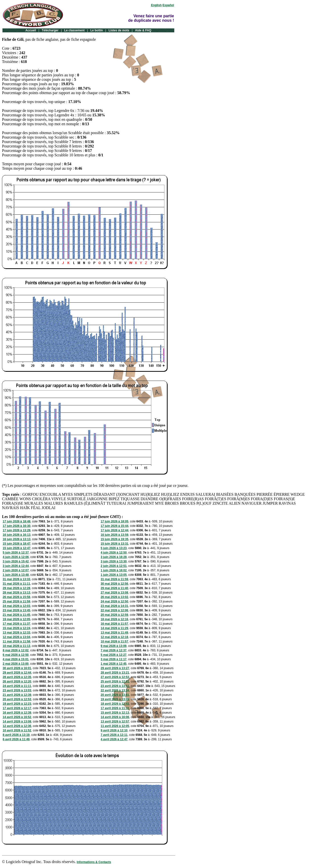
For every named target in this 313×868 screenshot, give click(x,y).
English (156, 5)
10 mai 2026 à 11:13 (16, 646)
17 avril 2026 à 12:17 (17, 708)
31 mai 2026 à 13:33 (16, 579)
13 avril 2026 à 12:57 (115, 722)
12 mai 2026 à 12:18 (114, 637)
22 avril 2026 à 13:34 (115, 690)
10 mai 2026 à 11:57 (114, 641)
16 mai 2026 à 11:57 (114, 624)
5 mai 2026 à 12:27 (114, 655)
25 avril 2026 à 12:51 (115, 682)
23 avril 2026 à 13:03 (17, 690)
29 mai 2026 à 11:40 (114, 588)
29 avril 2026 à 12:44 (17, 673)
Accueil (31, 30)
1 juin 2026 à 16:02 (114, 570)
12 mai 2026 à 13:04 (16, 637)
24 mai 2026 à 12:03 (16, 606)
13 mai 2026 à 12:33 (16, 633)
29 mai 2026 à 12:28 (16, 588)
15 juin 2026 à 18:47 (17, 544)
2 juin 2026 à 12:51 (114, 566)
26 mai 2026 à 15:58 (16, 597)
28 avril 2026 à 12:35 (17, 677)
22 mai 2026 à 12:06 (114, 610)
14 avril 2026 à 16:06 (115, 717)
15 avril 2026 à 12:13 (115, 713)
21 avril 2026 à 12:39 (17, 695)
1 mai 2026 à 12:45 (114, 664)
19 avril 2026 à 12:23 (17, 704)
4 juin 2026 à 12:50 (114, 553)
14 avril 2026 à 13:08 (17, 722)
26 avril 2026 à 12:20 (17, 682)
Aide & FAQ (143, 30)
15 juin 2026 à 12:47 (17, 548)
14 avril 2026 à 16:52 (17, 717)
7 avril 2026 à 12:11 (114, 735)
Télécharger (50, 30)
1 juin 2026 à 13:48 (16, 575)
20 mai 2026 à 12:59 (114, 615)
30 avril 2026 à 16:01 (17, 668)
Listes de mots (119, 30)
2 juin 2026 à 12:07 (16, 570)
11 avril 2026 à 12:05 (115, 726)
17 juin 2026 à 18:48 (17, 521)
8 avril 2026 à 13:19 (16, 735)
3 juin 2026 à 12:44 (16, 566)
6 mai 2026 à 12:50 (16, 655)
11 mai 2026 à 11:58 (16, 641)
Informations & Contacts (94, 862)
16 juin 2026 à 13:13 (17, 539)
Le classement (74, 30)
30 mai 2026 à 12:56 (114, 584)
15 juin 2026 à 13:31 (115, 544)
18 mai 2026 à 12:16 (114, 619)
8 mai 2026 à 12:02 (16, 650)
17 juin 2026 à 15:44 (115, 526)
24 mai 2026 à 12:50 (114, 601)
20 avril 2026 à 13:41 (115, 695)
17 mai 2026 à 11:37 (16, 624)
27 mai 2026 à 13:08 (114, 593)
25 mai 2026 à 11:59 (16, 601)
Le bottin (97, 30)
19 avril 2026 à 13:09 (115, 699)
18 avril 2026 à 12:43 (115, 704)
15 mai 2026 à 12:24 (16, 628)
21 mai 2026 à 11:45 (16, 615)
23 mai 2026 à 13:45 (16, 610)
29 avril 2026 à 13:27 (115, 668)
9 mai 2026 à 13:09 (114, 646)
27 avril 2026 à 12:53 (115, 677)
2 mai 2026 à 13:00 (16, 664)
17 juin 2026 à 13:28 (17, 530)
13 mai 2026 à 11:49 (114, 633)
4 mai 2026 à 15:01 (16, 659)
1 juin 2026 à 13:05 (114, 575)
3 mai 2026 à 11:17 (114, 659)
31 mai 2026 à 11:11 (16, 584)
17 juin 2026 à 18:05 (115, 521)
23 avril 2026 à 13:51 (115, 686)
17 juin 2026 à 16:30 (17, 526)
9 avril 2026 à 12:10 (114, 730)
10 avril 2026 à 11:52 (17, 730)
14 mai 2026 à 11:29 (114, 628)
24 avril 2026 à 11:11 (17, 686)
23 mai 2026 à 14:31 (114, 606)
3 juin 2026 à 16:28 (114, 557)
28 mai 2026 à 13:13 (16, 593)
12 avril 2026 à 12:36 (17, 726)
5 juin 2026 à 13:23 (114, 548)
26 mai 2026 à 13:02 (114, 597)
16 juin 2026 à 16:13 (17, 535)
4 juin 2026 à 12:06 (16, 557)
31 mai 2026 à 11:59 (114, 579)
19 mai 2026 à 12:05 (16, 619)
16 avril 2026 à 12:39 (17, 713)
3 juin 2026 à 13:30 (114, 561)
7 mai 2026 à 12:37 (114, 650)
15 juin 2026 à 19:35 (115, 539)
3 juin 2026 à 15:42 (16, 561)
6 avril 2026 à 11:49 (16, 739)
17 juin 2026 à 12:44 (115, 530)
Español (168, 5)
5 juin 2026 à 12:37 (16, 553)
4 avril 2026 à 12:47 (114, 739)
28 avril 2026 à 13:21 (115, 673)
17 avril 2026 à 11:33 (115, 708)
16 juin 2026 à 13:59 (115, 535)
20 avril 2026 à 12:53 (17, 699)
